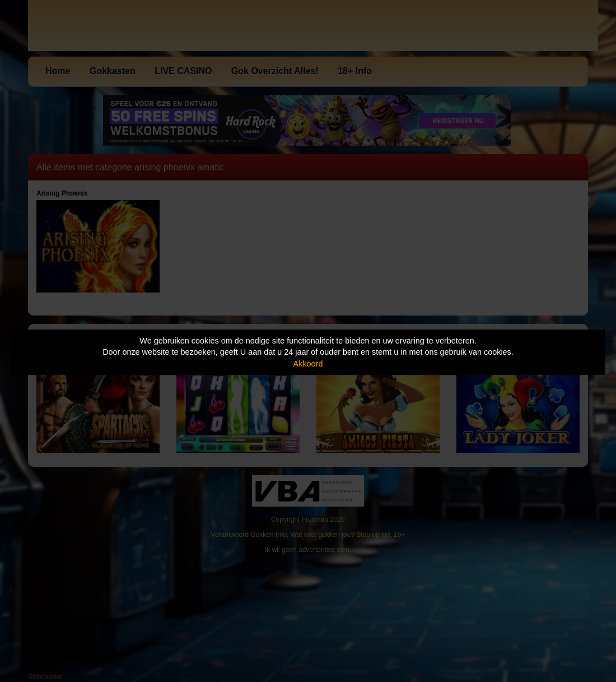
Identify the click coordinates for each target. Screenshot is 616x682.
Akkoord (308, 364)
